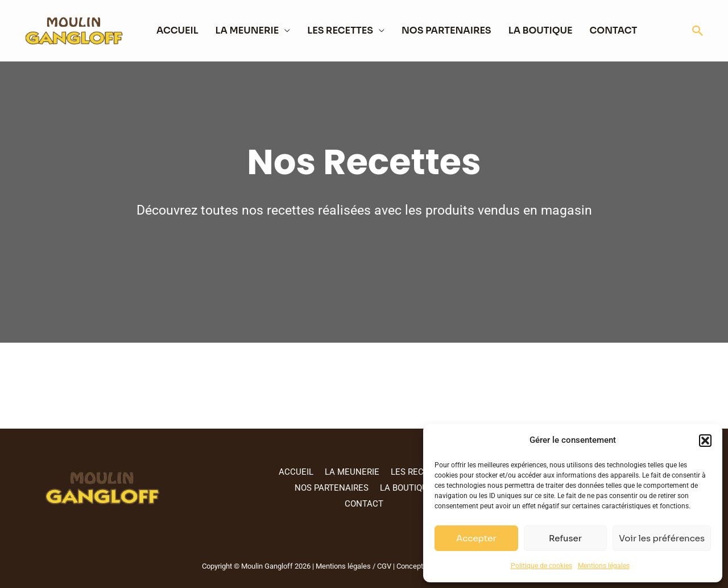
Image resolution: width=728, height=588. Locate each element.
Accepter (476, 538)
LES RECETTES (340, 30)
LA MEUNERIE (247, 30)
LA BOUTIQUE (541, 30)
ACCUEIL (177, 30)
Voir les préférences (662, 538)
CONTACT (614, 30)
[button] (705, 441)
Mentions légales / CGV (353, 566)
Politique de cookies (541, 566)
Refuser (565, 538)
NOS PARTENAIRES (446, 30)
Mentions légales (604, 566)
